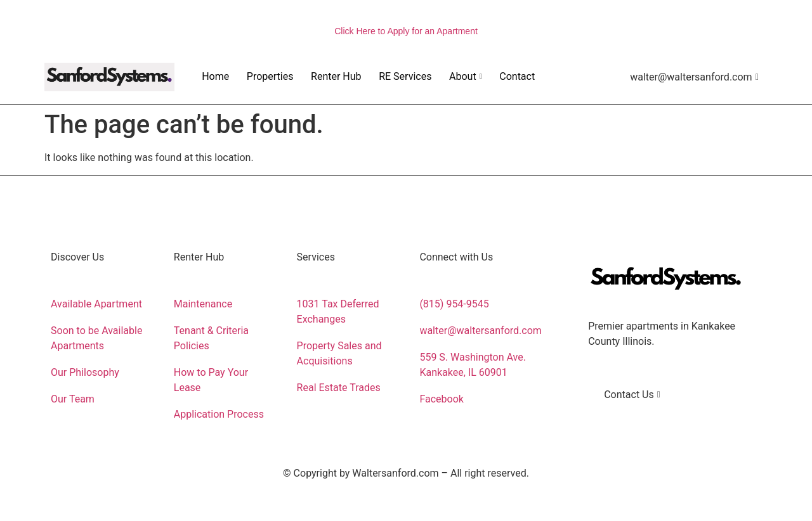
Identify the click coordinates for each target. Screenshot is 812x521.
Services (316, 257)
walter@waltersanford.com (694, 77)
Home (213, 76)
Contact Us (632, 395)
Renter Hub (334, 76)
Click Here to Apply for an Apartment (406, 31)
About (462, 76)
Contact (513, 76)
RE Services (402, 76)
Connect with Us (456, 257)
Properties (268, 76)
